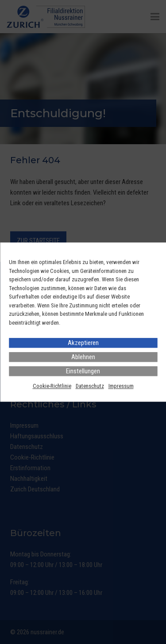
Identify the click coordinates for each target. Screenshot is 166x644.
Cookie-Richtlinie (52, 386)
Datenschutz (90, 386)
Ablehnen (83, 357)
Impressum (121, 386)
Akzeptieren (83, 343)
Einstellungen (83, 371)
